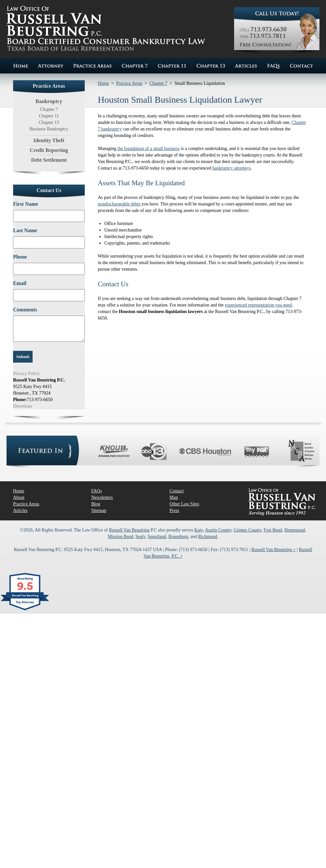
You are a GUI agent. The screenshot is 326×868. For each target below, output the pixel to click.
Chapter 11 (49, 116)
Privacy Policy (26, 374)
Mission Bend (120, 537)
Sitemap (99, 510)
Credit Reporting (49, 150)
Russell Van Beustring (129, 530)
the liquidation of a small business (148, 149)
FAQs (96, 491)
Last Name (25, 230)
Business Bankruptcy (49, 129)
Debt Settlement (49, 160)
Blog (96, 504)
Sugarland (157, 537)
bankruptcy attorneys (231, 168)
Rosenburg (178, 537)
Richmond (208, 537)
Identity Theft (49, 140)
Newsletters (102, 497)
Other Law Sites (184, 504)
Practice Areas (129, 83)
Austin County (218, 530)
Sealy (141, 537)
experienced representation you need (258, 305)
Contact (177, 491)
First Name (26, 204)
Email (20, 283)
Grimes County (248, 530)
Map (174, 497)
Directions (22, 406)
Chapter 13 (49, 122)
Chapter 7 (49, 109)
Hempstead (295, 530)
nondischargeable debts (119, 204)
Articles (20, 510)
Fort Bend (273, 530)
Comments (25, 310)
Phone (20, 257)
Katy (199, 530)
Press (174, 510)
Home (103, 83)
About (19, 497)
